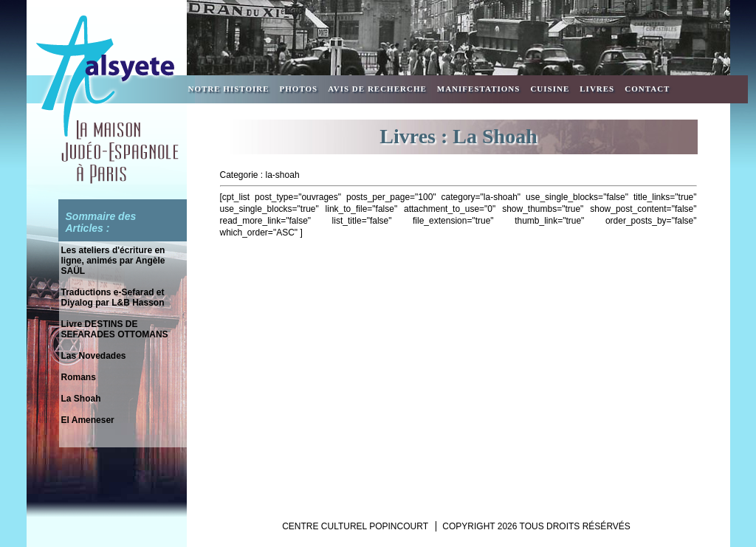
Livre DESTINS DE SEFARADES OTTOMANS (115, 329)
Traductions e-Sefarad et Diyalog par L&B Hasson (113, 297)
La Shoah (81, 399)
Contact (647, 89)
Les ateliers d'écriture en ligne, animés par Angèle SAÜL (113, 261)
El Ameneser (88, 420)
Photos (299, 89)
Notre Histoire (229, 89)
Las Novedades (94, 356)
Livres (597, 89)
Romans (79, 377)
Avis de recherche (377, 89)
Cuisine (550, 89)
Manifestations (479, 89)
